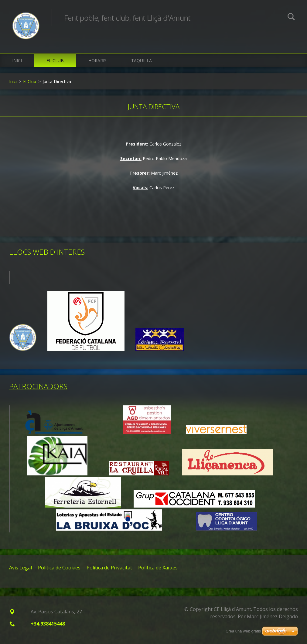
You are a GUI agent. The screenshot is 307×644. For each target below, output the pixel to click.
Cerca (291, 18)
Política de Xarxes (158, 568)
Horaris (97, 60)
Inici (17, 60)
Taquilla (142, 60)
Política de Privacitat (109, 568)
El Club (55, 60)
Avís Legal (20, 568)
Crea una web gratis (243, 631)
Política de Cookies (59, 568)
